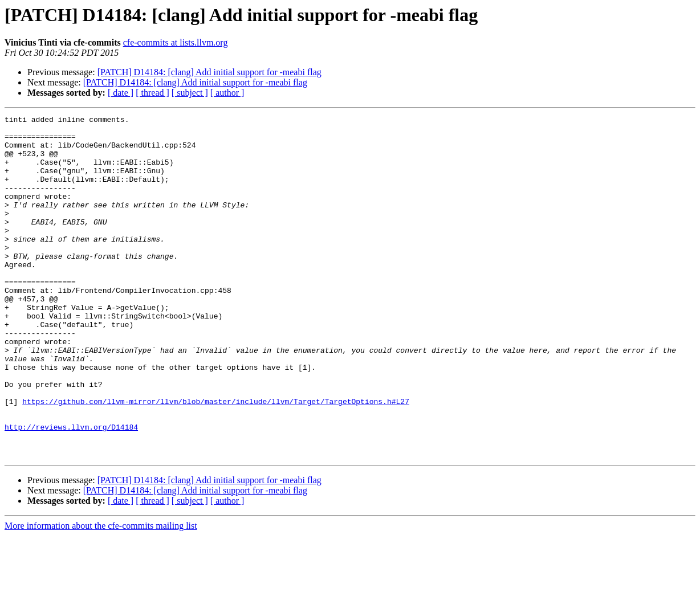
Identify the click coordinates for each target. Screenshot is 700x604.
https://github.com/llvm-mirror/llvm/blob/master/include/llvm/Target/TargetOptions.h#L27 (216, 459)
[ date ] (121, 93)
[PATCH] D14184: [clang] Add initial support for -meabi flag (209, 72)
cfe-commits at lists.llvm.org (176, 42)
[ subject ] (190, 93)
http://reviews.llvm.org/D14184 (71, 490)
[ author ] (227, 93)
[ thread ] (152, 93)
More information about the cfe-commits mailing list (101, 594)
